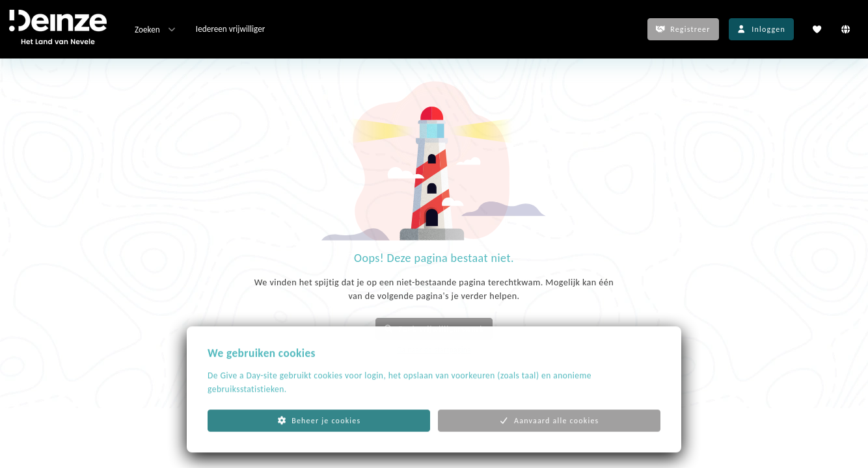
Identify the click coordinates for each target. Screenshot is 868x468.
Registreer (683, 29)
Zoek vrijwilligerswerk (434, 329)
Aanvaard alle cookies (549, 434)
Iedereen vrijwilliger (231, 29)
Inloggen (761, 29)
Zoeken (156, 29)
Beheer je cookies (319, 434)
